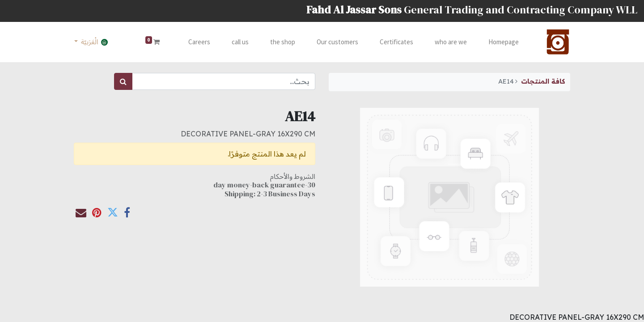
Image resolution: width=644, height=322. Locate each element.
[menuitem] (502, 42)
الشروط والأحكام (293, 176)
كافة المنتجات (543, 81)
